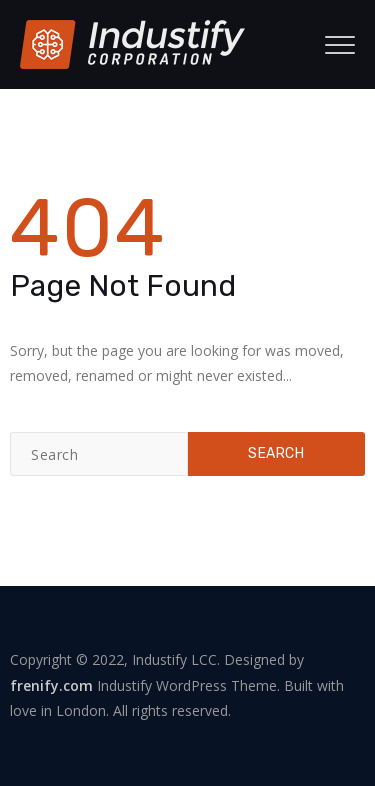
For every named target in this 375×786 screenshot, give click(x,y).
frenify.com (51, 685)
